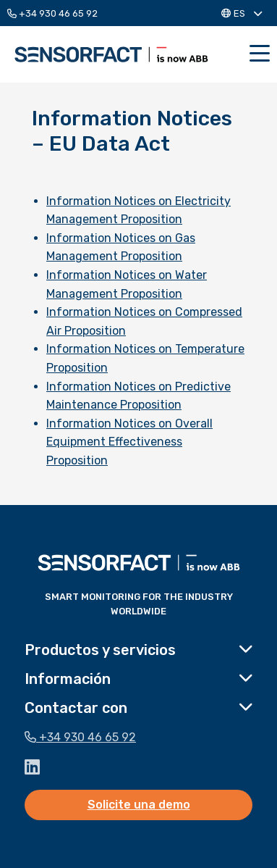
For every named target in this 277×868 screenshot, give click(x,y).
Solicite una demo (139, 805)
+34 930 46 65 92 (52, 13)
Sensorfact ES (111, 54)
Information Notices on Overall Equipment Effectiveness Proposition (129, 442)
